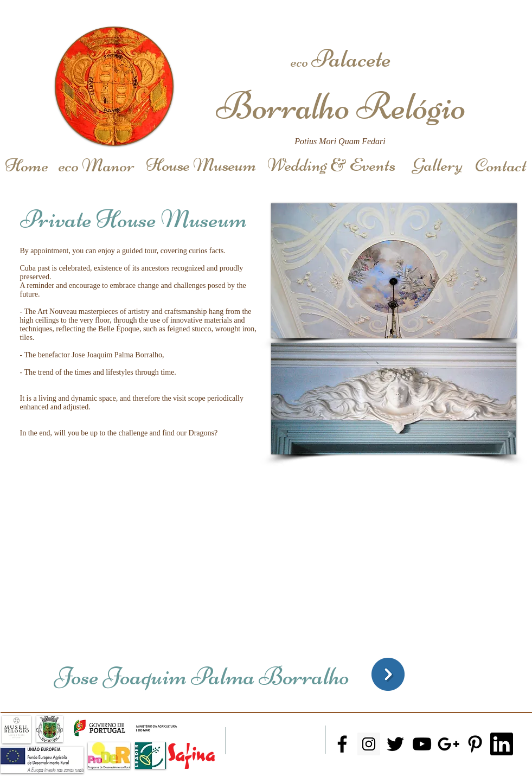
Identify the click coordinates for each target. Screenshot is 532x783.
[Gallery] (437, 165)
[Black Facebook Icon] (342, 744)
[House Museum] (201, 165)
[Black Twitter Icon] (395, 744)
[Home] (27, 166)
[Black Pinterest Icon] (475, 744)
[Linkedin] (502, 744)
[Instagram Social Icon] (369, 744)
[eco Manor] (97, 166)
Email (365, 768)
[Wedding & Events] (331, 165)
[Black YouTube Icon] (422, 744)
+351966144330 (356, 776)
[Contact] (501, 166)
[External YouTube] (241, 556)
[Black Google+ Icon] (448, 744)
